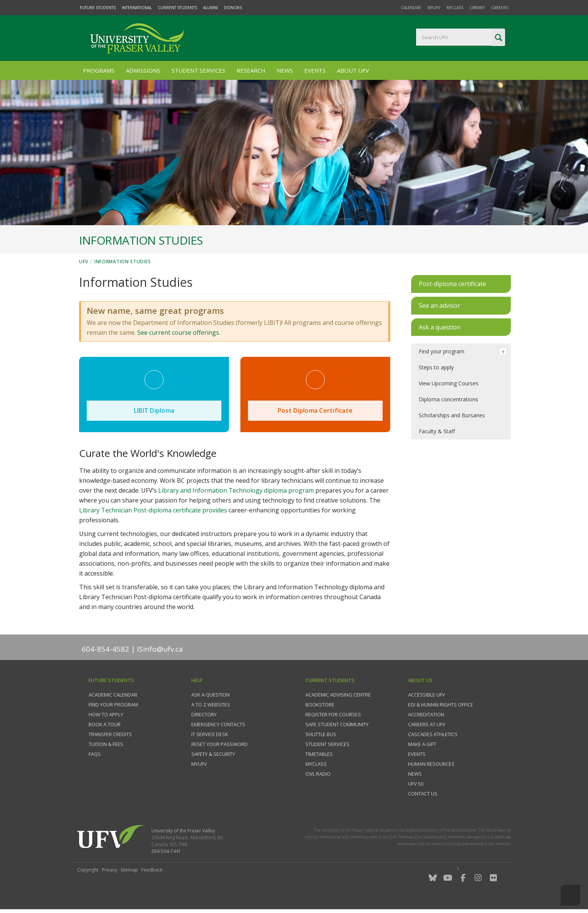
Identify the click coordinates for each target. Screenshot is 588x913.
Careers (500, 8)
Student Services (198, 70)
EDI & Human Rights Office (441, 705)
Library (477, 8)
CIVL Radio (318, 774)
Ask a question (211, 695)
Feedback (152, 870)
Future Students (98, 8)
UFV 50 (416, 784)
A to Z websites (211, 705)
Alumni (211, 8)
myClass (455, 8)
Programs (99, 70)
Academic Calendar (113, 695)
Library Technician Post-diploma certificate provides (154, 510)
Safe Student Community (337, 724)
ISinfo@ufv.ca (160, 649)
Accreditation (426, 714)
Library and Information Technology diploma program (236, 490)
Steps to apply (436, 367)
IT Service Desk (210, 734)
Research (251, 70)
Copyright (88, 870)
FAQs (95, 754)
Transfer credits (110, 734)
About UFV (353, 70)
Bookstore (320, 705)
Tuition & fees (106, 744)
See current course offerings (178, 332)
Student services (327, 744)
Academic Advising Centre (338, 695)
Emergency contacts (218, 724)
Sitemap (129, 870)
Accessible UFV (427, 695)
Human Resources (431, 764)
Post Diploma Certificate (315, 410)
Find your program (442, 351)
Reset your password (219, 744)
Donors (233, 8)
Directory (204, 714)
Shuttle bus (321, 734)
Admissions (143, 70)
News (285, 70)
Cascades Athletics (433, 734)
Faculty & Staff (437, 431)
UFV (84, 262)
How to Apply (106, 714)
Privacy (110, 870)
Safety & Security (213, 754)
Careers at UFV (427, 724)
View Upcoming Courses (449, 383)
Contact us (423, 794)
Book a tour (105, 724)
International (137, 8)
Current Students (177, 8)
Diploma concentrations (448, 399)
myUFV (434, 8)
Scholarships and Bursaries (452, 415)
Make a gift (422, 744)
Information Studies (122, 262)
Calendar (411, 8)
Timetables (319, 754)
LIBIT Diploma (154, 410)
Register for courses (333, 714)
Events (315, 70)
